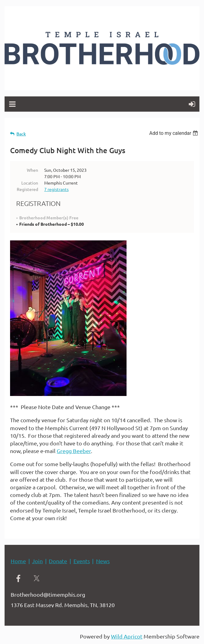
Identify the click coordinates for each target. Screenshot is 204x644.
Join (37, 561)
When (32, 170)
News (103, 561)
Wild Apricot (127, 636)
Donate (58, 561)
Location (30, 183)
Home (18, 561)
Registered (27, 189)
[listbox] (174, 133)
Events (82, 561)
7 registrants (56, 189)
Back (21, 134)
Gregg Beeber (74, 451)
